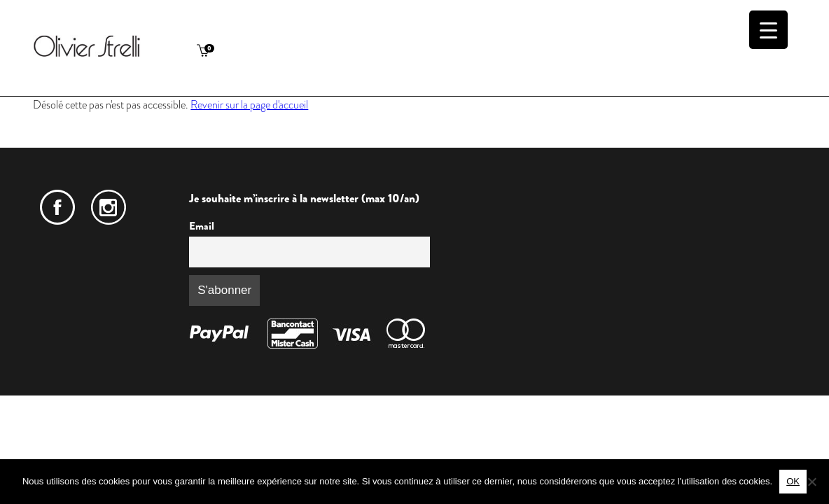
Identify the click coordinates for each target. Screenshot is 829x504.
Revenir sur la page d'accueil (249, 105)
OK (793, 481)
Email (202, 226)
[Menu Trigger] (768, 30)
